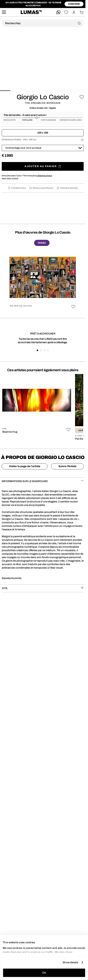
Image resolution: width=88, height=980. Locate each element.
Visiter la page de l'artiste (25, 466)
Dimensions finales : (19, 140)
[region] (43, 281)
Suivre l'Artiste (67, 466)
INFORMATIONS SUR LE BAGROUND (43, 481)
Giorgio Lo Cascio (43, 97)
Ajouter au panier (43, 166)
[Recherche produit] (43, 23)
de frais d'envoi (44, 176)
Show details (70, 962)
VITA (43, 588)
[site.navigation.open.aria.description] (4, 12)
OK (44, 973)
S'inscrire (74, 4)
